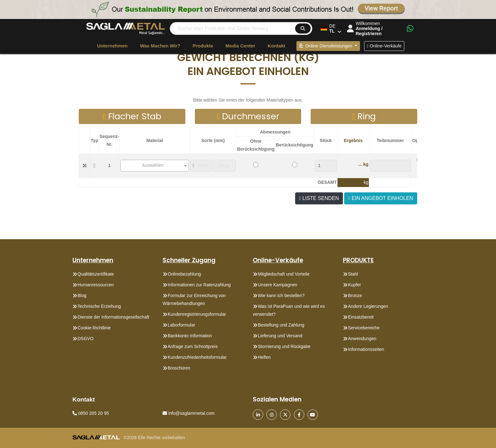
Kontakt (276, 46)
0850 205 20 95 (91, 413)
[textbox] (155, 165)
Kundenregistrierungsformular (197, 314)
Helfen (264, 357)
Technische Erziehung (99, 306)
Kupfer (354, 285)
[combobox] (155, 166)
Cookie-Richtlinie (94, 328)
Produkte (203, 46)
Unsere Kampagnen (278, 285)
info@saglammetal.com (189, 413)
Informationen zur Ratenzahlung (199, 285)
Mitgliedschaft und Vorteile (284, 274)
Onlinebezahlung (184, 274)
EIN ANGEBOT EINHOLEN (381, 198)
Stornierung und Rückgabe (284, 346)
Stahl (353, 274)
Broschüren (179, 368)
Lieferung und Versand (280, 336)
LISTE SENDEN (319, 198)
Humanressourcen (96, 285)
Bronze (355, 296)
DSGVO (86, 339)
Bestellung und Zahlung (281, 325)
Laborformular (181, 325)
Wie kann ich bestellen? (281, 296)
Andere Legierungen (368, 306)
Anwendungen (362, 339)
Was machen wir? (160, 46)
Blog (82, 296)
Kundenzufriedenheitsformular (197, 357)
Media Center (240, 46)
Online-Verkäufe (384, 46)
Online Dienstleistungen (326, 46)
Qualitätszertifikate (96, 274)
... (360, 164)
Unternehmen (112, 46)
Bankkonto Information (190, 336)
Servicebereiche (364, 328)
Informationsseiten (366, 349)
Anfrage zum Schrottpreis (193, 346)
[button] (248, 57)
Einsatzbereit (361, 317)
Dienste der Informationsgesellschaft (113, 317)
